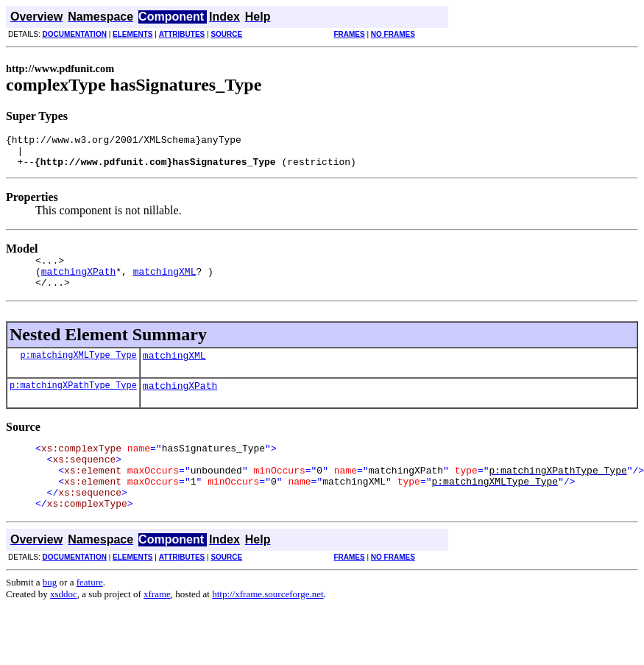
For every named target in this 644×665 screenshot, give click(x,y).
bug (50, 613)
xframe (157, 625)
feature (90, 613)
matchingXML (165, 282)
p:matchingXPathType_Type (73, 402)
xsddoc (64, 625)
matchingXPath (78, 282)
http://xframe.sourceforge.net (268, 625)
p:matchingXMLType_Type (78, 370)
